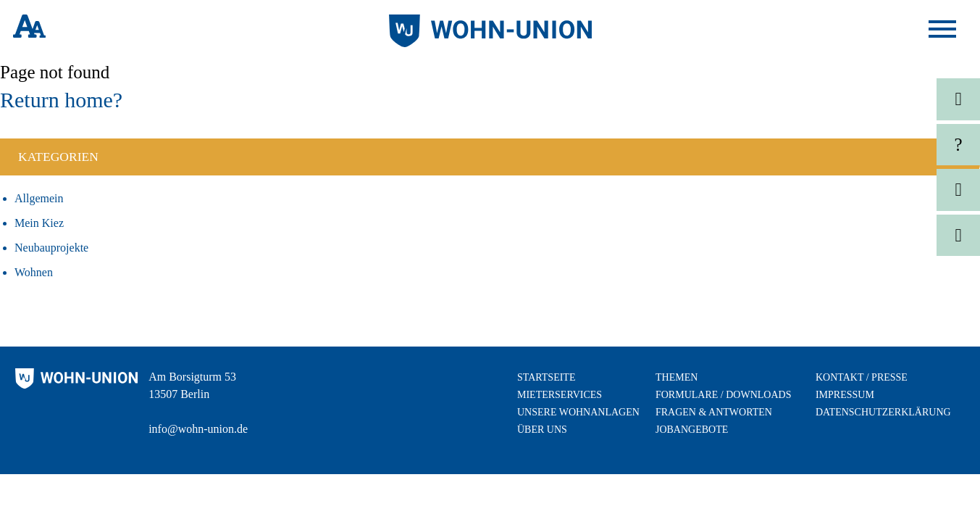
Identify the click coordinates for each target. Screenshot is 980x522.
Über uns (542, 430)
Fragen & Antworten (714, 412)
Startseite (546, 377)
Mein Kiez (39, 223)
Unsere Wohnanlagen (578, 412)
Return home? (61, 100)
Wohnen (34, 272)
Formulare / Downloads (723, 395)
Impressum (845, 395)
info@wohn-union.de (198, 429)
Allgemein (39, 198)
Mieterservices (560, 395)
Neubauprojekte (51, 248)
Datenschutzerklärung (883, 412)
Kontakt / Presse (862, 377)
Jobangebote (692, 430)
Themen (677, 377)
